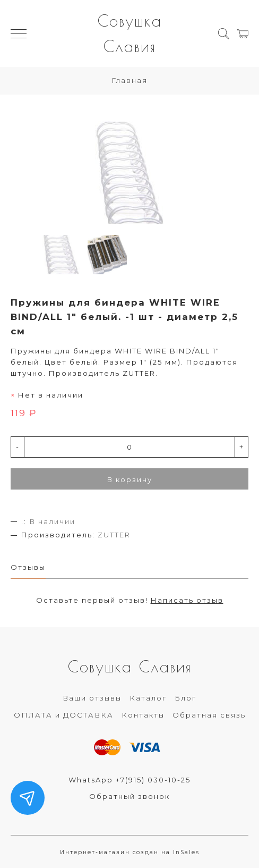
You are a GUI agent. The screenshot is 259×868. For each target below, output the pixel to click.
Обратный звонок (129, 796)
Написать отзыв (187, 600)
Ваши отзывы (92, 698)
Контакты (143, 715)
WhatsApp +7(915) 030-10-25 (129, 780)
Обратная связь (209, 715)
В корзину (130, 479)
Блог (185, 698)
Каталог (148, 698)
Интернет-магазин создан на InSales (130, 852)
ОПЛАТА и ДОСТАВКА (64, 715)
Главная (129, 80)
